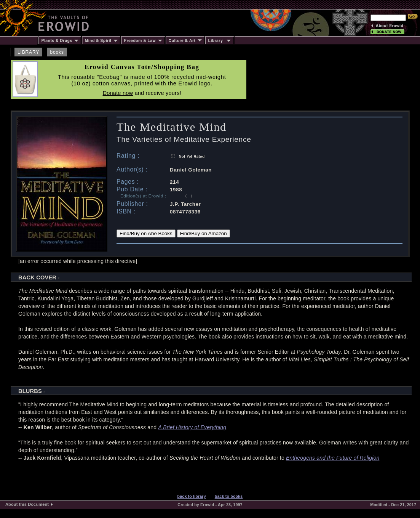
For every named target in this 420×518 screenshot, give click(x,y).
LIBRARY (28, 52)
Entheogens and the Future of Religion (333, 458)
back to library (192, 496)
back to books (229, 496)
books (57, 52)
